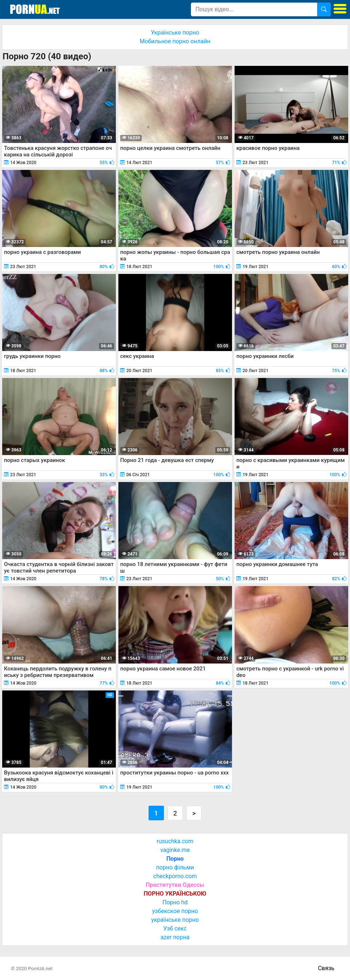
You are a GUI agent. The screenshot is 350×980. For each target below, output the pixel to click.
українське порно (175, 920)
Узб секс (175, 929)
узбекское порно (175, 911)
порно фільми (175, 867)
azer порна (175, 937)
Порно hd (175, 902)
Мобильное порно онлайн (175, 41)
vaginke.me (175, 850)
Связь (326, 968)
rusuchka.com (175, 841)
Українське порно (175, 33)
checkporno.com (175, 876)
